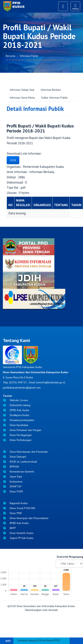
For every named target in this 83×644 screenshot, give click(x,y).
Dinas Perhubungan (17, 440)
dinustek (53, 610)
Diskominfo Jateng (17, 405)
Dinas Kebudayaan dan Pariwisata (25, 452)
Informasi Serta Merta (22, 98)
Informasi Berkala (51, 90)
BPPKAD (11, 467)
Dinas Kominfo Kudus (18, 533)
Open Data (12, 477)
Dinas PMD (12, 513)
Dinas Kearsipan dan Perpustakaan (26, 518)
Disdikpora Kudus (16, 415)
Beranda (10, 56)
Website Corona (15, 400)
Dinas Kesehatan (16, 425)
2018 (13, 160)
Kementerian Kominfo (19, 472)
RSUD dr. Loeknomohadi (20, 462)
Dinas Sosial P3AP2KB (19, 508)
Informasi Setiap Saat (22, 90)
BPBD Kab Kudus (16, 523)
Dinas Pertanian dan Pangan (22, 430)
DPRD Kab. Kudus (16, 410)
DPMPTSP (12, 486)
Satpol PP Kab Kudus (18, 538)
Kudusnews (13, 482)
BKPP (9, 528)
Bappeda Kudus (15, 503)
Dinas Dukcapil (15, 457)
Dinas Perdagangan (17, 435)
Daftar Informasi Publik (54, 98)
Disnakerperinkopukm (19, 420)
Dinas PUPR (13, 491)
